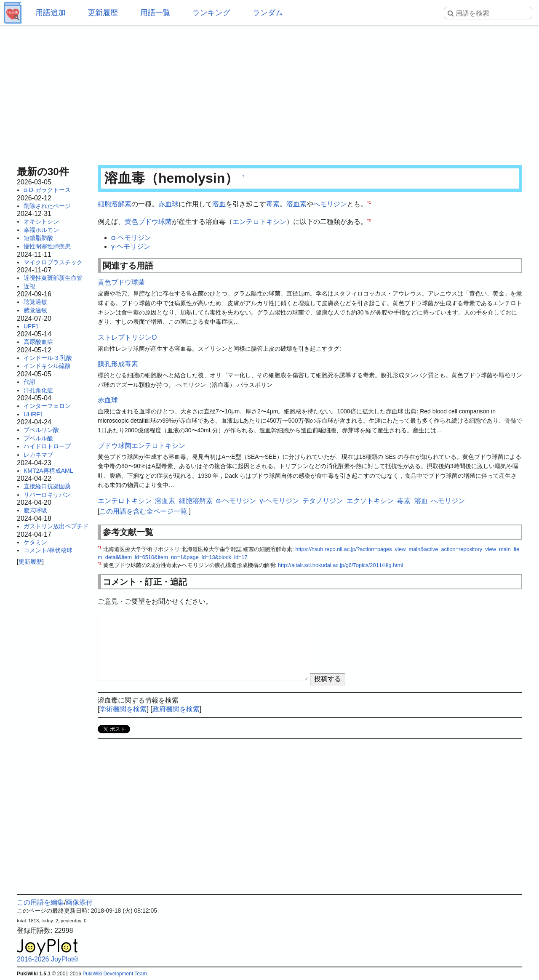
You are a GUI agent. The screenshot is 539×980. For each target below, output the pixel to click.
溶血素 (296, 204)
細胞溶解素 (115, 204)
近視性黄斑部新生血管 (53, 278)
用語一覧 (155, 13)
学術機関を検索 (123, 709)
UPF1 (31, 326)
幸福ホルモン (41, 230)
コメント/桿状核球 (48, 550)
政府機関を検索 (176, 709)
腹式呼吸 (35, 510)
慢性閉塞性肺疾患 (47, 246)
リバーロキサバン (47, 495)
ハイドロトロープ (47, 446)
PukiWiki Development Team (115, 974)
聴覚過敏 (35, 302)
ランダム (268, 13)
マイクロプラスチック (53, 262)
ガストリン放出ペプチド (56, 526)
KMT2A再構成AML (48, 471)
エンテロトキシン (259, 222)
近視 (29, 286)
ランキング (211, 13)
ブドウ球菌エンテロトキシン (141, 446)
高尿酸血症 (38, 342)
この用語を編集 (40, 902)
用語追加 (51, 13)
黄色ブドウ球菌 (148, 222)
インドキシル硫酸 (47, 366)
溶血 (219, 204)
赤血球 (168, 204)
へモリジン (330, 204)
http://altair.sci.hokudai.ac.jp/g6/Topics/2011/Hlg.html (340, 565)
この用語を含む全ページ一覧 (143, 511)
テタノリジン (323, 501)
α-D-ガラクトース (47, 190)
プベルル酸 (38, 438)
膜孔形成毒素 (118, 364)
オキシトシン (41, 221)
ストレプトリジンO (127, 337)
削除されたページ (47, 206)
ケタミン (35, 542)
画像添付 (79, 902)
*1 (369, 202)
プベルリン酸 (41, 430)
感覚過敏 (35, 310)
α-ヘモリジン (131, 238)
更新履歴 (103, 13)
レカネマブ (38, 455)
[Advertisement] (269, 93)
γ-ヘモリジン (131, 246)
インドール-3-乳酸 (48, 358)
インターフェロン (47, 406)
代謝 (29, 382)
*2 (369, 220)
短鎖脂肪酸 (38, 238)
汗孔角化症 (38, 390)
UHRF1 (33, 414)
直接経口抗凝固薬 (47, 486)
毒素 (273, 204)
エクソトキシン (370, 501)
